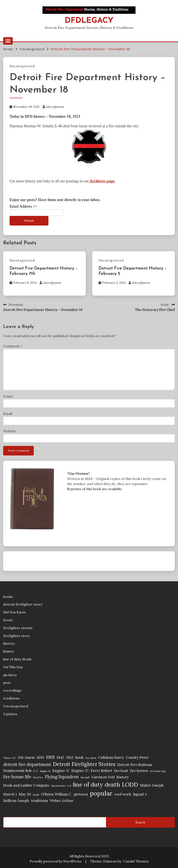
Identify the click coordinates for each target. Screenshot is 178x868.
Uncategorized (22, 66)
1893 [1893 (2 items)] (40, 757)
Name (8, 396)
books (8, 597)
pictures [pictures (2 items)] (81, 794)
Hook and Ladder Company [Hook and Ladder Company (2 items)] (26, 785)
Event (8, 620)
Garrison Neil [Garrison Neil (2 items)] (103, 777)
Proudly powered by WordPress (56, 861)
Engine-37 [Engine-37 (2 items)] (80, 771)
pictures (10, 675)
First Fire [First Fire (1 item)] (38, 777)
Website (10, 431)
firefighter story (16, 636)
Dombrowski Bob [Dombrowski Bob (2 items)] (17, 771)
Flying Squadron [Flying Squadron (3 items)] (62, 777)
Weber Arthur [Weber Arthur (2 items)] (62, 801)
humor (9, 651)
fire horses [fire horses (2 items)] (139, 771)
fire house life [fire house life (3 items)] (17, 777)
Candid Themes (136, 861)
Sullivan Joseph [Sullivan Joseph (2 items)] (16, 801)
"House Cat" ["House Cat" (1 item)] (10, 758)
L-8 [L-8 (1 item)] (69, 786)
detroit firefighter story (23, 604)
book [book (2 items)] (80, 757)
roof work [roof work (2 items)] (123, 794)
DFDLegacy (89, 21)
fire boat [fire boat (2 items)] (121, 771)
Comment (13, 346)
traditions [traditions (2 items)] (40, 801)
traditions (11, 698)
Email (8, 414)
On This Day (13, 667)
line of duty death (17, 659)
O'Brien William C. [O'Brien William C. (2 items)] (56, 794)
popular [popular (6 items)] (101, 793)
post (7, 682)
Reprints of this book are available (95, 489)
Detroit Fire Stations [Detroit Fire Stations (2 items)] (135, 765)
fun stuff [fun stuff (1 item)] (85, 777)
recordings (12, 690)
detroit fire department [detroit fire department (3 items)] (27, 764)
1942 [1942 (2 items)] (60, 757)
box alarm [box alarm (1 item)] (91, 758)
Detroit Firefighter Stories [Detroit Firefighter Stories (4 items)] (84, 764)
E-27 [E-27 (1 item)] (36, 771)
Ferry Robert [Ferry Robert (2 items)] (101, 771)
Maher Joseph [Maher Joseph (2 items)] (152, 785)
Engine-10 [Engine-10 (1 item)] (45, 771)
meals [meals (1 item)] (36, 795)
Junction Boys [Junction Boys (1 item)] (58, 786)
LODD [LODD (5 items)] (130, 784)
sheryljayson (55, 107)
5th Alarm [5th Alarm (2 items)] (26, 757)
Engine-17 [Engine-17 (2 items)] (61, 771)
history (9, 643)
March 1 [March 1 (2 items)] (10, 794)
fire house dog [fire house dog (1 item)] (158, 771)
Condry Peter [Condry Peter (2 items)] (137, 757)
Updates (10, 714)
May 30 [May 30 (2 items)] (25, 794)
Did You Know (15, 612)
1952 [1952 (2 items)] (70, 757)
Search (140, 822)
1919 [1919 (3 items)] (50, 757)
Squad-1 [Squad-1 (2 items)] (140, 794)
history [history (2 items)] (123, 777)
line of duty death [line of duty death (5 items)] (96, 784)
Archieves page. (102, 181)
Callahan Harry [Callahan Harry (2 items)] (111, 757)
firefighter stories (18, 628)
